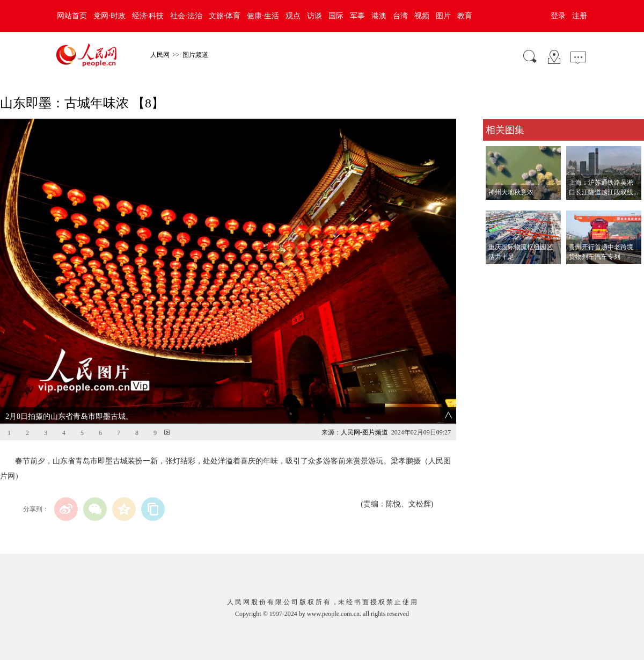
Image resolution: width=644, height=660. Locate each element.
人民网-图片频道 (364, 432)
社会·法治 (186, 16)
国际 (336, 16)
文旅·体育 (225, 16)
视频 (422, 16)
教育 (465, 16)
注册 (580, 16)
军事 (357, 16)
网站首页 (72, 16)
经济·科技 (148, 16)
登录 (558, 16)
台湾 (400, 16)
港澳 (379, 16)
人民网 (160, 55)
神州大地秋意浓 (511, 192)
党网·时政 (109, 16)
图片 (443, 16)
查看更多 (498, 275)
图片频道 (195, 55)
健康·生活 (263, 16)
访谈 (314, 16)
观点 (293, 16)
